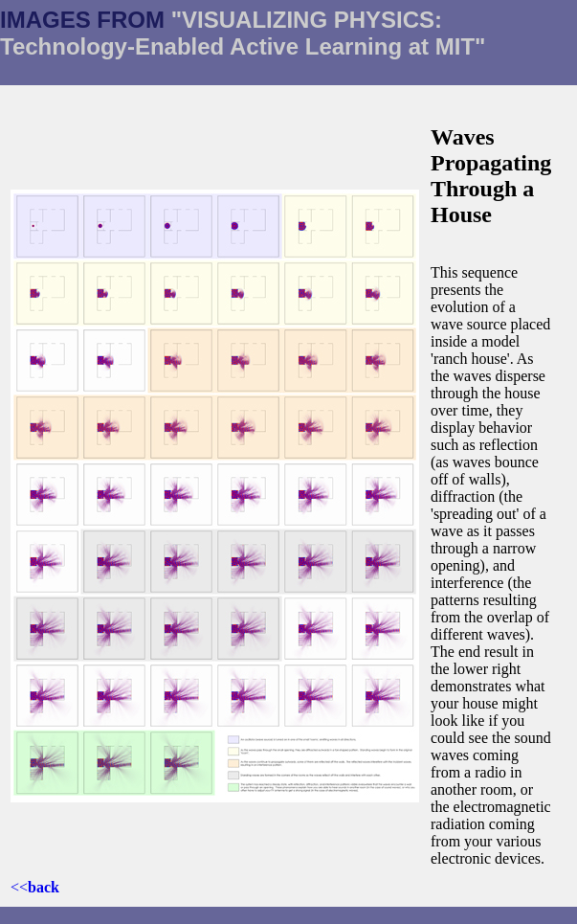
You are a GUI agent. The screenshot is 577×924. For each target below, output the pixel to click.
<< (35, 887)
